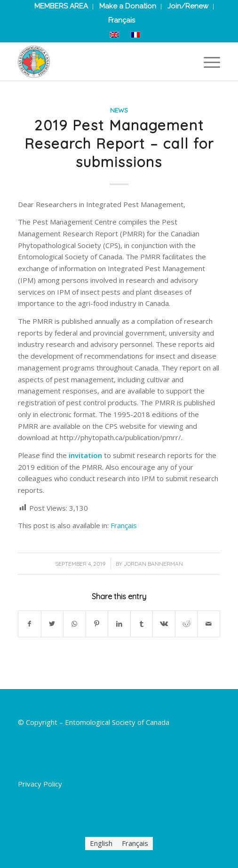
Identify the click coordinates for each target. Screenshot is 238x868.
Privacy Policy (40, 784)
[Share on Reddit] (186, 624)
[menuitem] (122, 20)
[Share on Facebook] (30, 624)
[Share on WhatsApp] (75, 624)
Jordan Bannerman (153, 564)
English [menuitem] (101, 844)
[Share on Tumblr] (142, 624)
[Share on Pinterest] (97, 624)
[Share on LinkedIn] (119, 624)
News (119, 110)
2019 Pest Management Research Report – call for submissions (119, 144)
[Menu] (207, 62)
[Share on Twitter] (52, 624)
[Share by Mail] (209, 624)
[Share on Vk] (164, 624)
